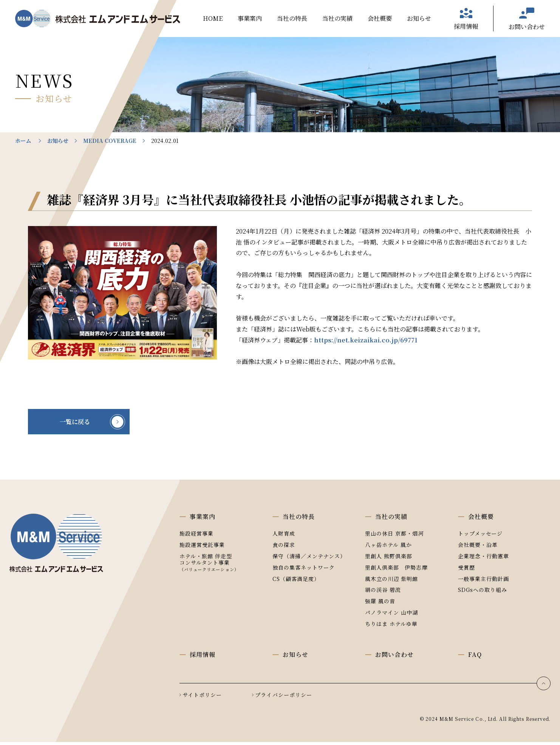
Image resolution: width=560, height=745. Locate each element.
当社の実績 (337, 18)
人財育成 (284, 536)
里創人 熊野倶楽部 (389, 559)
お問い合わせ (527, 27)
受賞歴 (466, 570)
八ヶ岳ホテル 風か (388, 548)
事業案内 (250, 18)
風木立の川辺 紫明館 (392, 581)
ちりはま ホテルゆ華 (391, 627)
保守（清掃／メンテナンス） (309, 559)
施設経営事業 (196, 536)
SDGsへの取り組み (483, 593)
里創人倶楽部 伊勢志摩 (396, 570)
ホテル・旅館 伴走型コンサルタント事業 (209, 565)
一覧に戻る (81, 423)
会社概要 (380, 18)
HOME (213, 18)
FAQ (475, 657)
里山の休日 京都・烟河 (394, 536)
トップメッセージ (480, 536)
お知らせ (419, 18)
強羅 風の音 (380, 604)
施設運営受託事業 (202, 548)
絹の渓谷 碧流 (383, 593)
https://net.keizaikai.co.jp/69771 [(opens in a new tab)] (366, 340)
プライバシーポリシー (284, 698)
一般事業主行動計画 (483, 581)
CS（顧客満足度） (296, 581)
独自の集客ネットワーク (304, 570)
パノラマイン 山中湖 (392, 615)
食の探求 (284, 548)
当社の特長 (292, 18)
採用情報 (466, 26)
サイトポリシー (202, 698)
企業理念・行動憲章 (483, 559)
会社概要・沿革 (478, 548)
